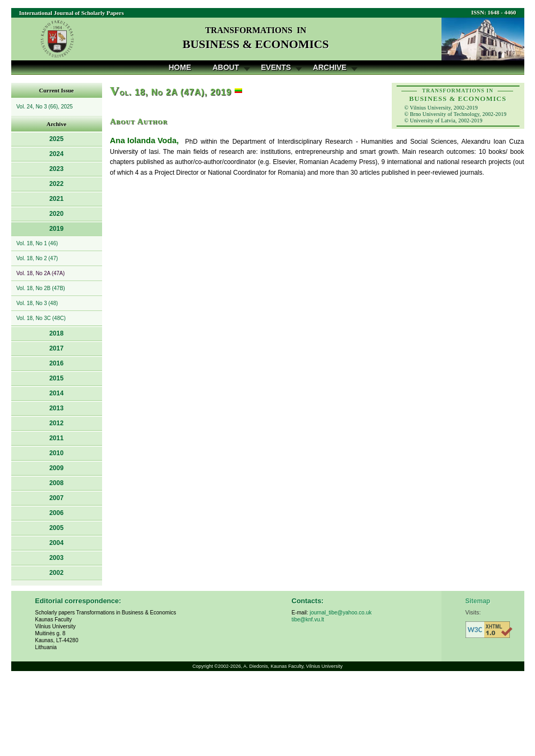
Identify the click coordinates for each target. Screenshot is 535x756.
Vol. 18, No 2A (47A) (41, 273)
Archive (329, 67)
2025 (56, 139)
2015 (56, 378)
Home (180, 67)
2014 (56, 393)
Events (276, 67)
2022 (56, 184)
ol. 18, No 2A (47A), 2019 (171, 92)
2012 (56, 423)
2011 (56, 438)
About (226, 67)
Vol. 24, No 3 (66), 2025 (45, 107)
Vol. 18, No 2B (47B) (41, 288)
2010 (56, 453)
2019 (56, 229)
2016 (56, 363)
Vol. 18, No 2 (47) (37, 258)
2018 (56, 333)
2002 (56, 573)
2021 (56, 199)
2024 (56, 154)
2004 (56, 543)
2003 (56, 558)
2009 (56, 468)
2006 (56, 513)
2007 (56, 498)
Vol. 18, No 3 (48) (37, 303)
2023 (56, 169)
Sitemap (478, 601)
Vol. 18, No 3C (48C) (41, 318)
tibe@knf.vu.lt (308, 619)
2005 (56, 528)
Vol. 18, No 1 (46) (37, 243)
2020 (56, 214)
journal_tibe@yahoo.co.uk (340, 613)
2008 (56, 483)
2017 (56, 348)
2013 (56, 408)
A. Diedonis (255, 666)
